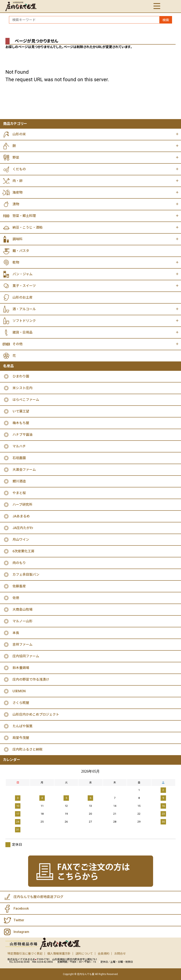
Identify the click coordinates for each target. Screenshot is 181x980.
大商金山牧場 (22, 610)
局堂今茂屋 (21, 738)
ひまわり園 (21, 376)
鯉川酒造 (19, 481)
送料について (84, 954)
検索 (166, 20)
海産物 (17, 192)
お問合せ (120, 954)
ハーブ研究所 (22, 505)
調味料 (17, 239)
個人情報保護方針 (59, 954)
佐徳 (16, 598)
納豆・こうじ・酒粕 (27, 227)
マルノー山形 (22, 621)
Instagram (21, 932)
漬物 (16, 204)
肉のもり (19, 563)
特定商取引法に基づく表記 (25, 954)
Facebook (21, 908)
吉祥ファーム (22, 644)
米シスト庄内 (22, 388)
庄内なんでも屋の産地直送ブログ (38, 897)
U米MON (19, 691)
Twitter (19, 920)
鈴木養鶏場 (21, 668)
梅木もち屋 (21, 423)
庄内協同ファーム (26, 656)
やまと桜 (19, 493)
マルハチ (19, 446)
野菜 (16, 158)
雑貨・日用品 (22, 332)
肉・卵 (17, 181)
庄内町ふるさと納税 (27, 749)
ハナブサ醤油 (22, 435)
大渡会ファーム (24, 470)
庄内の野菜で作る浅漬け (31, 679)
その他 (17, 344)
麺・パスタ (21, 251)
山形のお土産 (22, 297)
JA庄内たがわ (23, 528)
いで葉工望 (21, 411)
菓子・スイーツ (24, 286)
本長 (16, 633)
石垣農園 (19, 458)
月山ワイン (21, 540)
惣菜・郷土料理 (24, 216)
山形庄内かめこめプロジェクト (36, 714)
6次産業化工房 (23, 551)
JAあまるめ (21, 516)
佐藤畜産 (19, 586)
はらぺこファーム (26, 400)
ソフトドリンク (24, 321)
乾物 (16, 262)
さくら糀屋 (21, 703)
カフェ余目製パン (26, 575)
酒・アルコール (24, 309)
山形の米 (19, 134)
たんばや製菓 (22, 726)
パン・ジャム (22, 274)
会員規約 (104, 954)
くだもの (19, 169)
